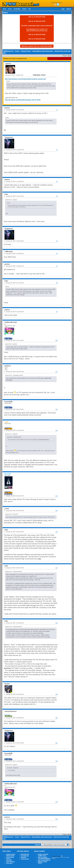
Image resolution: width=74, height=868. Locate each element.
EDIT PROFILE (10, 862)
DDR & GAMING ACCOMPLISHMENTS (44, 858)
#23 (57, 802)
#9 (57, 312)
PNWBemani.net (8, 51)
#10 (57, 340)
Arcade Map (17, 9)
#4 (57, 196)
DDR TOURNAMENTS (44, 860)
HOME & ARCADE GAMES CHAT (43, 855)
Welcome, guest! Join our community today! (37, 46)
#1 (57, 110)
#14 (57, 496)
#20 (57, 718)
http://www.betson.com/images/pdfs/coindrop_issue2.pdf (25, 79)
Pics (30, 9)
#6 (57, 253)
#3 (57, 181)
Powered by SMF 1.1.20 (56, 857)
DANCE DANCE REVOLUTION (11, 855)
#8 (57, 283)
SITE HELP (9, 863)
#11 (57, 372)
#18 (57, 623)
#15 (57, 511)
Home (4, 9)
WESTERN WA (25, 854)
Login (63, 9)
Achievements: (8, 337)
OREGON (23, 858)
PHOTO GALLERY (9, 860)
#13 (57, 430)
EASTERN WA (25, 856)
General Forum (26, 51)
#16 (57, 532)
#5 (57, 241)
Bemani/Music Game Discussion (43, 51)
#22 (57, 761)
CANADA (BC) (25, 859)
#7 (57, 266)
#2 (57, 150)
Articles (24, 9)
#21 (57, 743)
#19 (57, 694)
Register (69, 9)
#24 (57, 819)
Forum (10, 9)
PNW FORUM (10, 857)
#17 (57, 568)
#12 (57, 409)
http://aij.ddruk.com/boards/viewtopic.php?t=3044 (23, 100)
